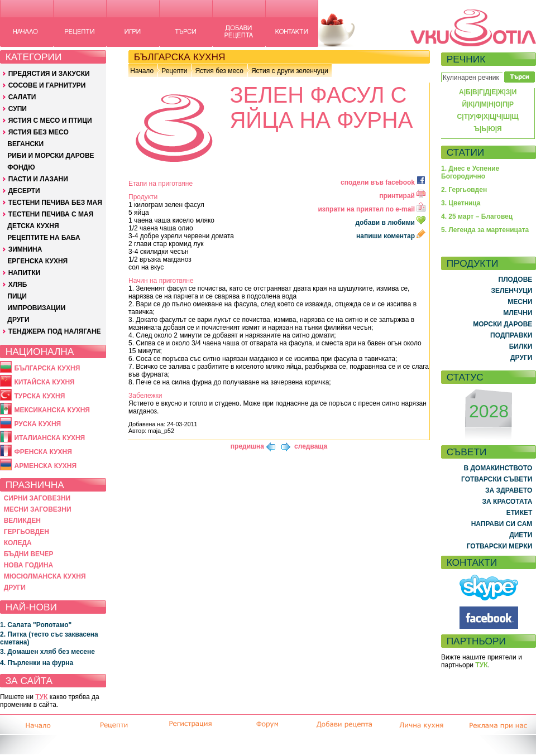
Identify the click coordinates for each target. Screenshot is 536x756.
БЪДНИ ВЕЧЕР (29, 554)
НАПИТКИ (25, 273)
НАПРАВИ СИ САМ (502, 524)
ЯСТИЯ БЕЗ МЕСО (39, 132)
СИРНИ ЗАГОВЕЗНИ (37, 498)
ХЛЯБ (18, 285)
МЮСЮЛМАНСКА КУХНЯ (45, 576)
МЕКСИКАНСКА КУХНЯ (52, 410)
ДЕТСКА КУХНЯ (33, 226)
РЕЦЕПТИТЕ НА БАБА (44, 238)
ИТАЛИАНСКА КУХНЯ (49, 438)
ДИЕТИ (521, 535)
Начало (142, 71)
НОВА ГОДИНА (28, 565)
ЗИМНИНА (25, 249)
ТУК (41, 697)
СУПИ (18, 109)
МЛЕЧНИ (518, 313)
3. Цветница (461, 203)
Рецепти (174, 71)
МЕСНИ (520, 302)
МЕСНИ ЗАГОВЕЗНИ (38, 509)
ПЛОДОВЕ (516, 280)
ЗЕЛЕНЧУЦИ (511, 291)
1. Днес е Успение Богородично (470, 172)
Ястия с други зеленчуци (290, 71)
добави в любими (391, 223)
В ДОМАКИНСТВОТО (498, 468)
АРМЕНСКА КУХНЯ (45, 466)
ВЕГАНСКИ (25, 144)
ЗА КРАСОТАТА (508, 502)
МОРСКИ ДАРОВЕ (502, 324)
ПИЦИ (17, 296)
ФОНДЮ (21, 167)
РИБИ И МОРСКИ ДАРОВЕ (51, 156)
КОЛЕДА (18, 543)
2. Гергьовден (464, 190)
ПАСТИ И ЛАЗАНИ (38, 179)
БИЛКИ (521, 346)
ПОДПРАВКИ (511, 335)
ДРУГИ (18, 320)
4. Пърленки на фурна (37, 663)
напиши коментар (391, 236)
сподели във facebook (383, 182)
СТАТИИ (466, 152)
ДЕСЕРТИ (24, 191)
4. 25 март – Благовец (477, 216)
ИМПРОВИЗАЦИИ (36, 308)
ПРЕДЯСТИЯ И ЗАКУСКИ (49, 74)
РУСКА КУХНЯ (37, 424)
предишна (247, 446)
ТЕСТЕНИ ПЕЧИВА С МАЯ (51, 214)
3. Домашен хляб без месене (47, 652)
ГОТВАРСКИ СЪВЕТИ (497, 479)
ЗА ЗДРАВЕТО (509, 490)
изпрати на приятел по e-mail (372, 209)
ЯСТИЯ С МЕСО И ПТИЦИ (50, 121)
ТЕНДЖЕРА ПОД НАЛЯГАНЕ (55, 331)
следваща (311, 446)
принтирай (402, 196)
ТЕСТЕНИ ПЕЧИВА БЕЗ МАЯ (55, 203)
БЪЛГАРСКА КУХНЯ (47, 368)
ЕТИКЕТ (520, 513)
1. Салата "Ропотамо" (36, 625)
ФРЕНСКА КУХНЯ (43, 452)
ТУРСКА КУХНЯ (39, 396)
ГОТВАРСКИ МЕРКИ (500, 546)
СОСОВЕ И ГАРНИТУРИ (47, 85)
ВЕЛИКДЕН (22, 521)
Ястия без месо (219, 71)
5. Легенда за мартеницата (485, 230)
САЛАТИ (22, 97)
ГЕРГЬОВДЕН (27, 532)
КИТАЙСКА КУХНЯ (44, 382)
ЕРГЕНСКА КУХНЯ (37, 261)
